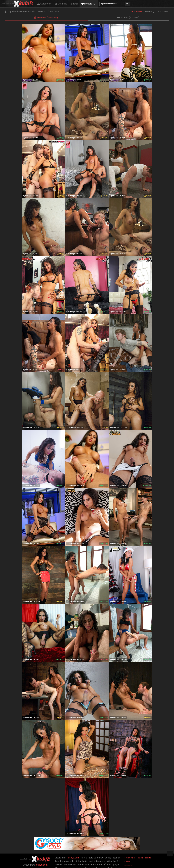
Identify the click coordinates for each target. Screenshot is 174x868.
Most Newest (137, 12)
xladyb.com (42, 865)
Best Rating (150, 12)
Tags (74, 4)
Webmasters (128, 866)
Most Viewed (163, 12)
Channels (61, 4)
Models (87, 4)
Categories (44, 4)
